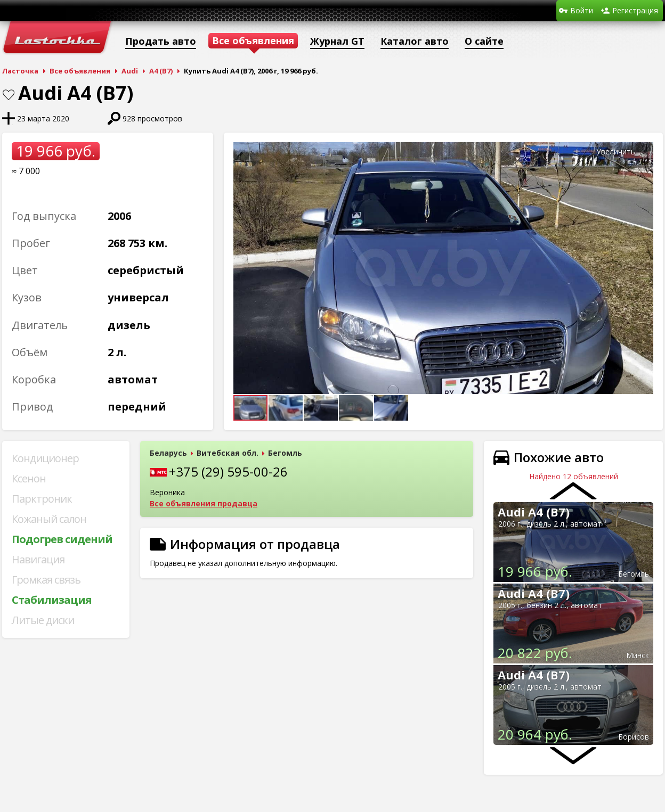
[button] (644, 152)
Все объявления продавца (204, 503)
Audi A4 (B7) (534, 512)
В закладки (9, 95)
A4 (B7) (161, 71)
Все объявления (80, 71)
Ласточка (20, 71)
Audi (130, 71)
